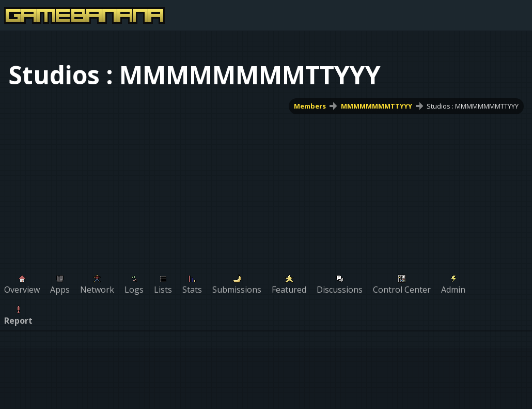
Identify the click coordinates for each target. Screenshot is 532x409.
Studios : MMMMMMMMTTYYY (473, 106)
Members (310, 106)
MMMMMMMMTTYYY (377, 106)
